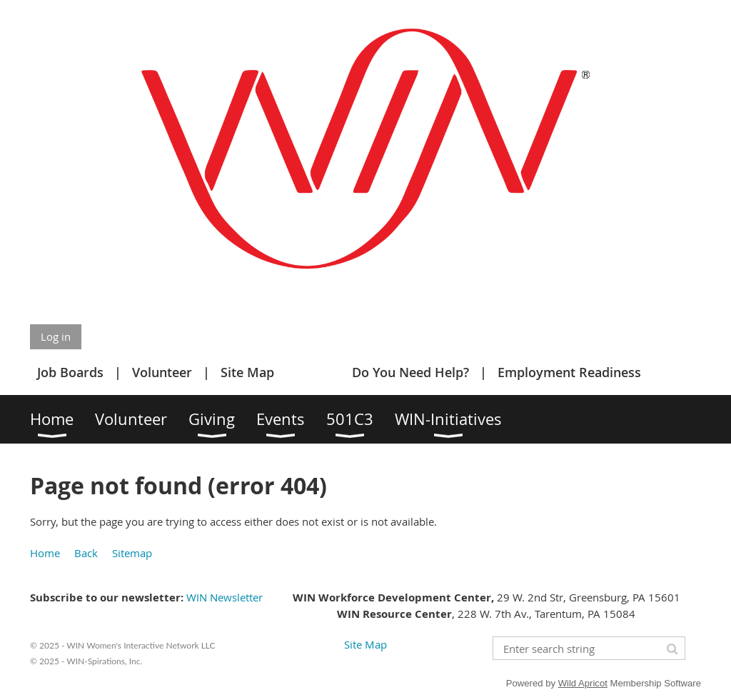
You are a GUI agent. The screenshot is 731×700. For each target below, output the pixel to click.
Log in (56, 336)
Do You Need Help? (410, 372)
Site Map (247, 372)
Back (86, 553)
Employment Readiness (569, 372)
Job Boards (70, 372)
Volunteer (162, 372)
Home (45, 553)
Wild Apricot (583, 683)
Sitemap (132, 553)
